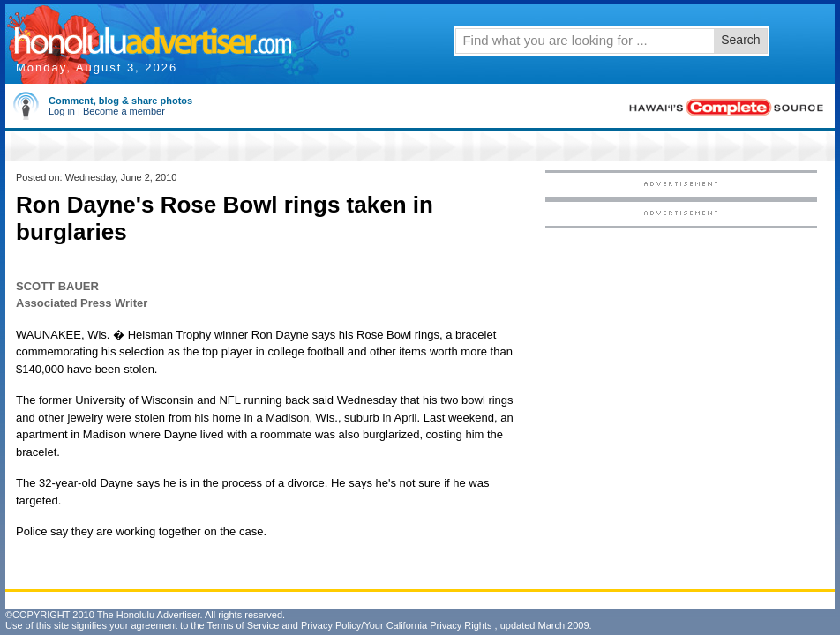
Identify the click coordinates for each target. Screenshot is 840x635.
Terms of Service (243, 625)
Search (740, 40)
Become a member (124, 111)
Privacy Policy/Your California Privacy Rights (397, 625)
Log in (62, 111)
